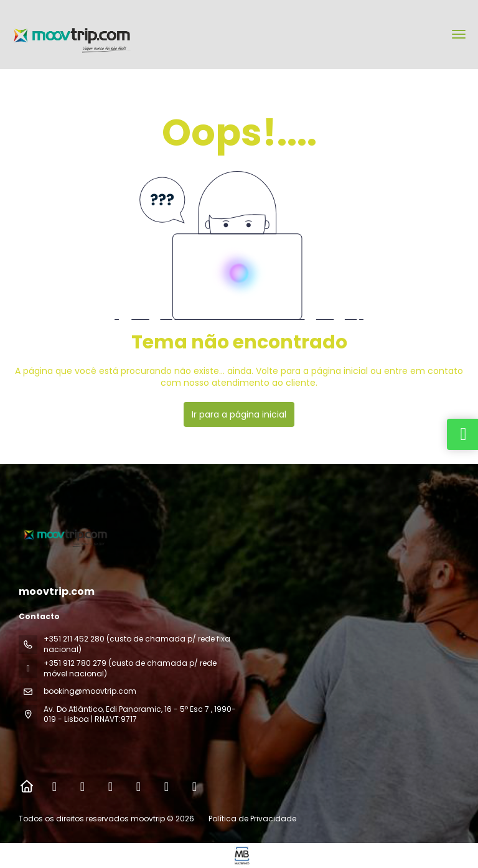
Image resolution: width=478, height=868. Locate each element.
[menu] (459, 34)
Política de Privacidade (252, 819)
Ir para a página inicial (239, 414)
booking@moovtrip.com (90, 691)
